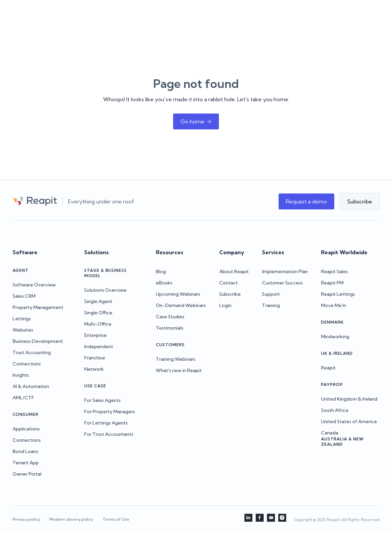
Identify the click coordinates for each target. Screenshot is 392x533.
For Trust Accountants (109, 434)
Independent (99, 346)
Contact (229, 283)
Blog (161, 271)
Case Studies (170, 317)
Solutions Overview (105, 290)
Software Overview (34, 285)
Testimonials (170, 328)
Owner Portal (27, 474)
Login (225, 305)
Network (94, 369)
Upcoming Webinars (178, 294)
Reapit (328, 368)
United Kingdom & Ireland (349, 399)
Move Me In (334, 305)
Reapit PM (332, 283)
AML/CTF (23, 398)
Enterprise (96, 335)
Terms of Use (116, 519)
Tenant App (26, 463)
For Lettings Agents (106, 423)
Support (271, 294)
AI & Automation (31, 386)
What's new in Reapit (179, 370)
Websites (23, 330)
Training (271, 305)
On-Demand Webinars (181, 305)
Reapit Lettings (338, 294)
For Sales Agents (102, 400)
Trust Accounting (32, 352)
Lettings (22, 319)
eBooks (164, 283)
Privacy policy (26, 519)
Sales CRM (24, 296)
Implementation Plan (285, 271)
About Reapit (234, 271)
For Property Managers (110, 412)
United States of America (349, 421)
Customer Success (282, 283)
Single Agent (98, 301)
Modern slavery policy (71, 519)
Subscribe (230, 294)
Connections (27, 364)
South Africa (335, 410)
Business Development (38, 341)
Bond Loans (25, 451)
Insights (21, 375)
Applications (26, 429)
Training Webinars (176, 359)
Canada (330, 433)
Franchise (95, 358)
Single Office (98, 313)
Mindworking (335, 337)
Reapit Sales (334, 271)
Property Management (38, 307)
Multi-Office (98, 324)
